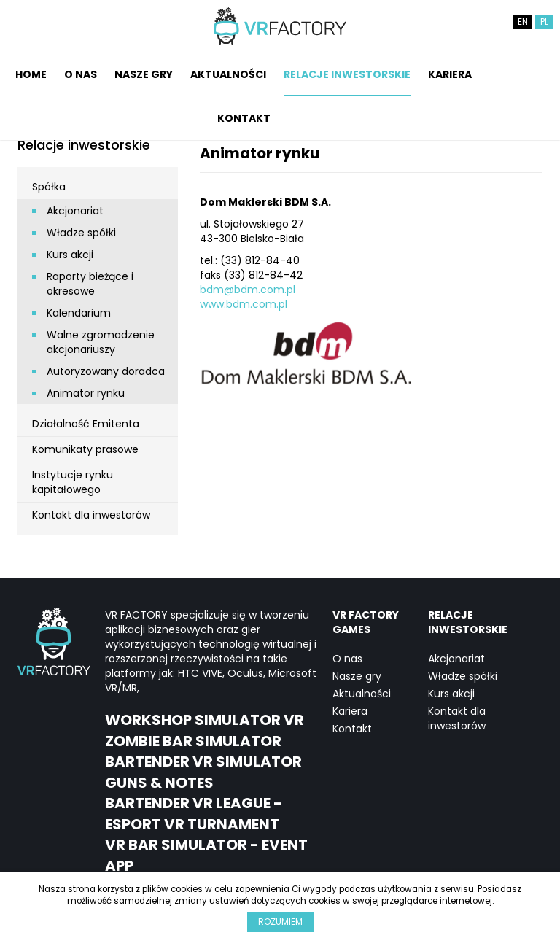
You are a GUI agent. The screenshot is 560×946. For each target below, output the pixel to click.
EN (523, 22)
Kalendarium (79, 313)
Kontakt (244, 118)
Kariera (450, 74)
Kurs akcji (70, 255)
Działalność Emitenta (86, 424)
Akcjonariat (75, 211)
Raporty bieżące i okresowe (90, 284)
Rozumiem (280, 922)
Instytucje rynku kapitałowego (73, 482)
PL (544, 22)
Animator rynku (86, 393)
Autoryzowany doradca (106, 371)
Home (31, 74)
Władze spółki (81, 233)
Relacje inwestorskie (347, 74)
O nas (81, 74)
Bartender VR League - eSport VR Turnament (194, 814)
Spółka (49, 187)
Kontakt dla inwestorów (91, 515)
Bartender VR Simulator (203, 761)
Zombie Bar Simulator (193, 741)
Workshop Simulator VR (205, 720)
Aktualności (228, 74)
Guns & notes (159, 783)
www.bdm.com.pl (244, 304)
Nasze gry (144, 74)
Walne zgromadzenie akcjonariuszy (101, 342)
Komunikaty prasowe (85, 449)
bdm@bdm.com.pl (248, 290)
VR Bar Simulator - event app (206, 855)
